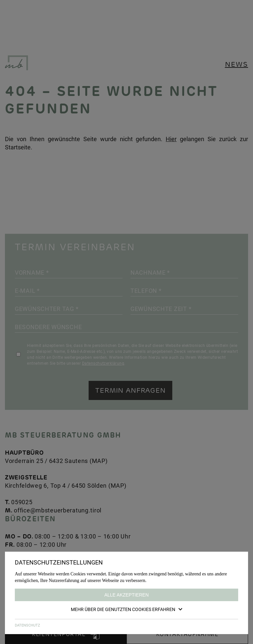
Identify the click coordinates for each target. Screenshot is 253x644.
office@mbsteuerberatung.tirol (58, 510)
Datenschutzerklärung (103, 363)
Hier (171, 139)
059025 (22, 502)
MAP (99, 461)
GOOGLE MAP (36, 601)
